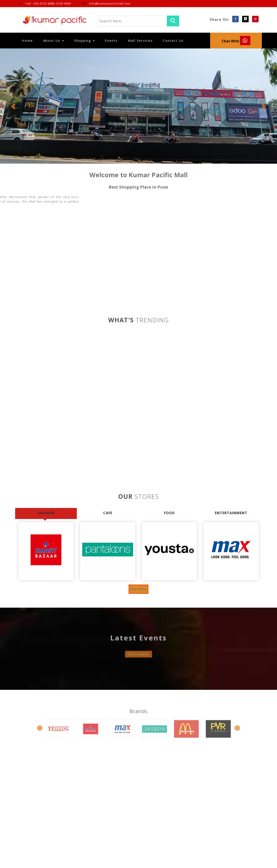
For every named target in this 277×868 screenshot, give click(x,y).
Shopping (84, 40)
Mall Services (140, 40)
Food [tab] (169, 513)
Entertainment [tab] (231, 513)
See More (138, 589)
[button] (14, 106)
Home (29, 40)
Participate (138, 645)
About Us (53, 40)
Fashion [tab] (46, 513)
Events (111, 40)
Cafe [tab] (108, 513)
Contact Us (173, 40)
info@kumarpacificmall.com (110, 3)
